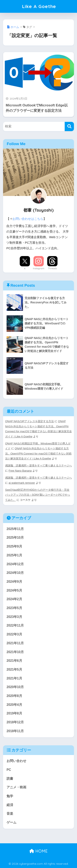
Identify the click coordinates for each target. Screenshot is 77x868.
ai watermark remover (22, 483)
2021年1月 (14, 678)
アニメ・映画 (16, 787)
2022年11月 (15, 625)
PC (9, 770)
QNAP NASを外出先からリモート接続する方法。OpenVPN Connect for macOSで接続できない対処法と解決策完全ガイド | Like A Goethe (38, 453)
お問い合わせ (16, 761)
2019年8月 (14, 713)
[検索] (69, 126)
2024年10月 (15, 573)
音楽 (10, 814)
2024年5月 (14, 590)
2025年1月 (14, 555)
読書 (10, 779)
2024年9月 (14, 582)
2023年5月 (14, 608)
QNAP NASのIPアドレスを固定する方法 (29, 421)
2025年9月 (14, 546)
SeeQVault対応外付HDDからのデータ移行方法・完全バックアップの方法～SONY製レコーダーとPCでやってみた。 (38, 495)
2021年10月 (15, 652)
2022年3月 (14, 634)
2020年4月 (14, 705)
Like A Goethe (39, 6)
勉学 (10, 796)
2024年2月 (14, 599)
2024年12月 (15, 564)
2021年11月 (15, 643)
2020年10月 (15, 687)
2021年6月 (14, 661)
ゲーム (11, 822)
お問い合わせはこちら (28, 219)
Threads (52, 268)
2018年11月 (15, 731)
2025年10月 (15, 538)
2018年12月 (15, 722)
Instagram (39, 268)
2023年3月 (14, 617)
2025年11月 (15, 529)
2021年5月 (14, 669)
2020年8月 (14, 696)
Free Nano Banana (20, 471)
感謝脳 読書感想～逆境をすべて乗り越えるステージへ (38, 465)
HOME (38, 851)
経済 (10, 805)
